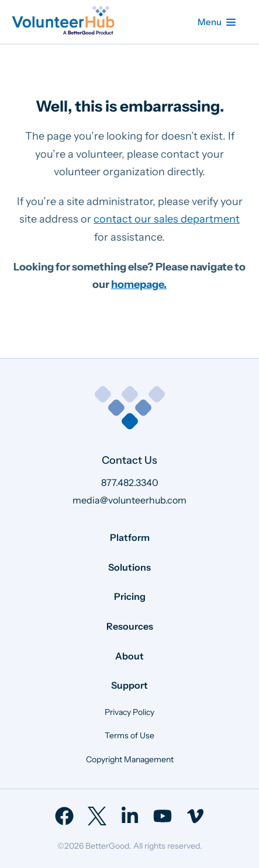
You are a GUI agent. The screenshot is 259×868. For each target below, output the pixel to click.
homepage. (139, 284)
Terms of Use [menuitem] (129, 735)
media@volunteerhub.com (129, 500)
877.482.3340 (130, 482)
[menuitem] (64, 816)
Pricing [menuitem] (130, 596)
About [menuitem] (129, 656)
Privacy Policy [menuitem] (129, 712)
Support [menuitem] (129, 685)
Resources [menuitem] (130, 626)
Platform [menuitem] (130, 537)
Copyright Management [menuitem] (130, 759)
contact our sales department (167, 219)
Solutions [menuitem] (129, 567)
